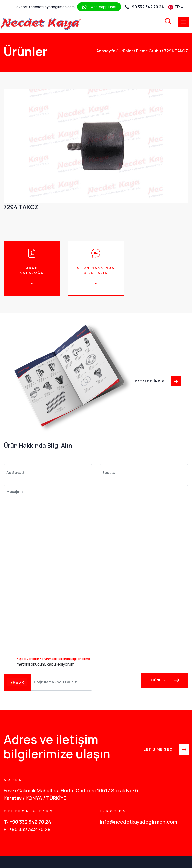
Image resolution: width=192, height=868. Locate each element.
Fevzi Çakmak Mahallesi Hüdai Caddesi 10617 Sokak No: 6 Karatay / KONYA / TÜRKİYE (71, 794)
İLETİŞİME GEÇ (165, 750)
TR (176, 7)
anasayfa (106, 51)
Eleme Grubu (147, 51)
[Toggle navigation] (184, 22)
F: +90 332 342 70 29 (27, 829)
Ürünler (125, 51)
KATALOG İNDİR (157, 381)
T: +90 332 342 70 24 (27, 822)
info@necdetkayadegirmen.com (138, 822)
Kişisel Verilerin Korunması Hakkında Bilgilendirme (53, 659)
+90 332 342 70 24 (144, 7)
